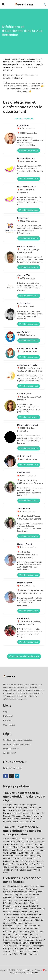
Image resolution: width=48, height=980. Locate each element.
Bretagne (23, 807)
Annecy (40, 839)
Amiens (24, 839)
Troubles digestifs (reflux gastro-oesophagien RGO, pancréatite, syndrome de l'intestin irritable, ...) (24, 949)
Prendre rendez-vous (29, 150)
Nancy (38, 856)
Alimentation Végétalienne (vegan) (27, 892)
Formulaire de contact (13, 768)
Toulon (30, 867)
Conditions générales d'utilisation (18, 740)
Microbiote (16, 920)
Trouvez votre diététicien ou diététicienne (22, 59)
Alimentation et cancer (14, 889)
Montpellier (8, 856)
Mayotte (27, 816)
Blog (5, 712)
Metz (37, 853)
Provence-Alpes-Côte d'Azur (22, 822)
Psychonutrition (31, 929)
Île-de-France (35, 813)
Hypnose (7, 912)
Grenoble (21, 850)
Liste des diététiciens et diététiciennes (21, 62)
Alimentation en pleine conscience (29, 886)
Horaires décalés (36, 909)
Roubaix (7, 864)
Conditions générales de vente (17, 744)
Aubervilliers (39, 842)
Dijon (13, 850)
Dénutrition (8, 903)
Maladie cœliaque (21, 912)
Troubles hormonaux (29, 954)
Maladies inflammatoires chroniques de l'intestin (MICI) (23, 916)
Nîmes (30, 859)
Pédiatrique (8, 926)
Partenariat (8, 716)
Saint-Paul (9, 867)
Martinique (17, 816)
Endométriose (9, 909)
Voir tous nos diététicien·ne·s (24, 656)
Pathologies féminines (23, 923)
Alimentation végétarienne (15, 895)
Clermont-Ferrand (35, 847)
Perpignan (14, 861)
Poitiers (23, 861)
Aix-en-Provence (11, 839)
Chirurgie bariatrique (12, 900)
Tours (16, 870)
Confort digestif (29, 900)
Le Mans (41, 850)
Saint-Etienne (38, 864)
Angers (32, 839)
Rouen (15, 864)
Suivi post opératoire (25, 940)
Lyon (21, 853)
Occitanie (26, 819)
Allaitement (34, 895)
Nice (23, 859)
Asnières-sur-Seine (23, 842)
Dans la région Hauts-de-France (18, 65)
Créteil (6, 850)
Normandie (37, 816)
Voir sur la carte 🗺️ (24, 119)
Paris (5, 861)
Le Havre (31, 850)
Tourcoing (7, 870)
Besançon (18, 844)
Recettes (7, 721)
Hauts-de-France (19, 813)
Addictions (8, 886)
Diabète (33, 903)
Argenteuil (8, 842)
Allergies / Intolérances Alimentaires (19, 897)
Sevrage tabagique (31, 937)
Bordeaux (28, 844)
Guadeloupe (32, 810)
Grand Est (21, 810)
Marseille (29, 853)
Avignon (8, 844)
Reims (31, 861)
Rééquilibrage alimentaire (14, 932)
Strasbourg (20, 867)
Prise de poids (16, 929)
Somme (19, 78)
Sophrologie (9, 940)
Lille (6, 853)
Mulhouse (30, 856)
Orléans (38, 859)
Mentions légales (11, 749)
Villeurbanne (25, 870)
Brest (17, 847)
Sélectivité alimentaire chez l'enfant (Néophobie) (21, 936)
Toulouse (38, 867)
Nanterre (7, 859)
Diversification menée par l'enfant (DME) (21, 906)
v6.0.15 (35, 973)
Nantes (16, 859)
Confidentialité (10, 753)
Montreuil (19, 856)
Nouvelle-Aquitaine (12, 819)
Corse (12, 810)
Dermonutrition (22, 903)
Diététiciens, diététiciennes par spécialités (22, 880)
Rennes (39, 861)
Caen (23, 847)
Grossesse (22, 909)
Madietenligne (27, 970)
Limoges (14, 853)
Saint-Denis (25, 864)
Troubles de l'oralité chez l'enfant (26, 943)
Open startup (9, 725)
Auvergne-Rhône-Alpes (14, 805)
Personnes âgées (23, 926)
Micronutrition (29, 920)
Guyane (7, 813)
